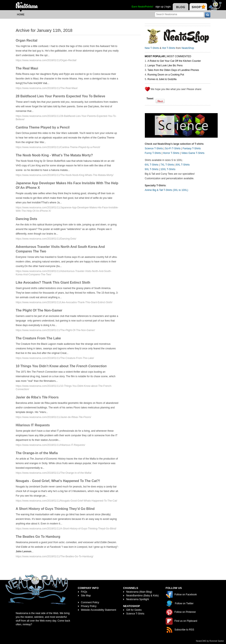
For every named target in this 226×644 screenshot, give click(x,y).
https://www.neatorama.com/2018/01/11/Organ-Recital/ (46, 60)
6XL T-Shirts (152, 165)
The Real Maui (27, 68)
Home (21, 15)
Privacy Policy (89, 606)
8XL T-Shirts (183, 165)
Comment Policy (90, 602)
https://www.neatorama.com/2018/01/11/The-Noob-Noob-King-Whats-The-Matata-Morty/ (65, 175)
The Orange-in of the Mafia (37, 453)
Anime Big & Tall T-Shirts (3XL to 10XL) (167, 190)
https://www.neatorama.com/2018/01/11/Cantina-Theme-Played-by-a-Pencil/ (58, 147)
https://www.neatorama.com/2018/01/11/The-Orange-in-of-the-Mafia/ (54, 473)
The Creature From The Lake (38, 338)
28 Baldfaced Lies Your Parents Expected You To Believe (61, 96)
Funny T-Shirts (153, 153)
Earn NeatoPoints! (143, 7)
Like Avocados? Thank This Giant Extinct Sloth (53, 282)
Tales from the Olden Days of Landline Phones (173, 70)
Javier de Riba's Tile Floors (37, 397)
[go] (208, 15)
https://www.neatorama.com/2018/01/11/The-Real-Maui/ (47, 88)
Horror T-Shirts (171, 153)
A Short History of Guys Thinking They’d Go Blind (55, 509)
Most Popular (155, 56)
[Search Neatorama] (179, 14)
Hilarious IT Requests (33, 425)
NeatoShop (188, 48)
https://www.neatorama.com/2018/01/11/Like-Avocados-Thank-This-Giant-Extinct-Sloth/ (64, 302)
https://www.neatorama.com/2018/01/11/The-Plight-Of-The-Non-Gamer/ (55, 330)
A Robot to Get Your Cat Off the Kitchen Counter (174, 61)
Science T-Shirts (154, 148)
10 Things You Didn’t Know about (61, 366)
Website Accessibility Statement (99, 610)
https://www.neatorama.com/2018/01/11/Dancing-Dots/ (46, 239)
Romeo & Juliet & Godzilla (162, 79)
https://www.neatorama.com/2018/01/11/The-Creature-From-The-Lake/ (55, 358)
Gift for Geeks (134, 610)
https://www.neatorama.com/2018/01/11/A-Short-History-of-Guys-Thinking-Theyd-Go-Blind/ (66, 529)
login (168, 7)
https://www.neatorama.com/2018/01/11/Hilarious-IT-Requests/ (51, 445)
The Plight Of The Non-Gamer (39, 310)
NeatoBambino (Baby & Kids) (142, 596)
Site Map (86, 596)
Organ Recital (27, 40)
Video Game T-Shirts (193, 153)
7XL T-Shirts (167, 165)
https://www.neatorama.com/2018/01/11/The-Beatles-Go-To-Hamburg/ (55, 556)
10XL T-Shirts (168, 169)
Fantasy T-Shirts (192, 148)
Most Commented (179, 56)
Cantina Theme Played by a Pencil (43, 127)
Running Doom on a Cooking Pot (166, 75)
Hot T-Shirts (169, 48)
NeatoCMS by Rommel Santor (210, 641)
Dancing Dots (27, 219)
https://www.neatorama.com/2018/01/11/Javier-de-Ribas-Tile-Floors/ (53, 417)
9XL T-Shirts (152, 169)
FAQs (84, 592)
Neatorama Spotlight (137, 599)
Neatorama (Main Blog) (139, 592)
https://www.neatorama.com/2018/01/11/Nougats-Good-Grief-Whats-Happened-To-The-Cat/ (67, 501)
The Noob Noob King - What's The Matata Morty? (54, 155)
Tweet (150, 99)
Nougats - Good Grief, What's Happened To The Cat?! (58, 481)
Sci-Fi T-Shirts (173, 148)
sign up (160, 7)
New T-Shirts (152, 48)
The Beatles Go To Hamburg (38, 537)
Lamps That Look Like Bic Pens (165, 66)
